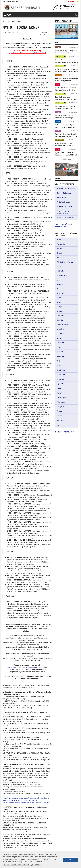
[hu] (66, 1)
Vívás (59, 425)
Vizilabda (60, 420)
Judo (58, 289)
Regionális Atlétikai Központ (66, 218)
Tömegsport (61, 407)
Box (58, 258)
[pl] (71, 1)
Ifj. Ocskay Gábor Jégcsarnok (66, 189)
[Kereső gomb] (76, 15)
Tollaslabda (60, 402)
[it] (75, 1)
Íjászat (59, 280)
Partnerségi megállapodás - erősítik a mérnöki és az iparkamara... (67, 80)
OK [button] (71, 860)
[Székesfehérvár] (22, 7)
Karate (59, 298)
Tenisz (59, 393)
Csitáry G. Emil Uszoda (64, 193)
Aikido (59, 240)
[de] (73, 1)
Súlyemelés (60, 375)
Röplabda (60, 356)
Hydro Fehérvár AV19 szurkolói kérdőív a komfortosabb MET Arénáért (67, 154)
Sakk (58, 366)
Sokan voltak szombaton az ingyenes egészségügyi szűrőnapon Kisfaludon (67, 61)
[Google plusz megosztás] (41, 34)
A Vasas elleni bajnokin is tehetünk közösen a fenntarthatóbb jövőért (66, 89)
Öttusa (59, 347)
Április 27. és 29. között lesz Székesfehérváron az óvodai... (64, 144)
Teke (58, 388)
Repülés (59, 352)
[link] (67, 31)
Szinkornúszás (61, 379)
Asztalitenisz (61, 244)
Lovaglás (60, 334)
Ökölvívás (60, 343)
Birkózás (60, 253)
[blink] (78, 1)
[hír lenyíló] (77, 43)
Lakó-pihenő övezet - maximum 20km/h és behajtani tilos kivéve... (66, 107)
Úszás (59, 411)
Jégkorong (60, 284)
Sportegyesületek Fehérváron (64, 225)
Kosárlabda (60, 316)
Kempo (59, 302)
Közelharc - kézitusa (63, 325)
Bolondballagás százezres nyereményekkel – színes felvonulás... (67, 98)
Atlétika (59, 249)
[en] (68, 1)
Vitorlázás (60, 416)
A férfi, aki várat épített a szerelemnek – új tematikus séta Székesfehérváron (67, 70)
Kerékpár (60, 307)
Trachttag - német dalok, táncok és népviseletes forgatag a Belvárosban (66, 135)
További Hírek (67, 159)
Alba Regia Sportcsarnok (64, 206)
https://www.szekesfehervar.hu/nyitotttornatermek (27, 53)
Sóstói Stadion (62, 197)
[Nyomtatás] (44, 34)
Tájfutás (59, 384)
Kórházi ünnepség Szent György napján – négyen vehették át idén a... (66, 126)
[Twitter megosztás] (38, 34)
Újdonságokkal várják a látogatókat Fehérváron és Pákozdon (66, 52)
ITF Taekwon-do (62, 275)
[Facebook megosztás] (49, 32)
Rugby (59, 361)
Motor (59, 338)
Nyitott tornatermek (65, 432)
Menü (8, 15)
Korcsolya (60, 320)
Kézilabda (60, 311)
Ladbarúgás (60, 329)
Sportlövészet (61, 370)
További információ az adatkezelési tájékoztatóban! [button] (22, 865)
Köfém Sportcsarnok (63, 202)
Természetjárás (62, 398)
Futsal (59, 266)
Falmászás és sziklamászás (66, 262)
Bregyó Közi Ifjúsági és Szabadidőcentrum (64, 212)
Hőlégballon (61, 271)
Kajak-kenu (60, 293)
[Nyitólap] (3, 21)
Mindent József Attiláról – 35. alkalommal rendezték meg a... (64, 117)
